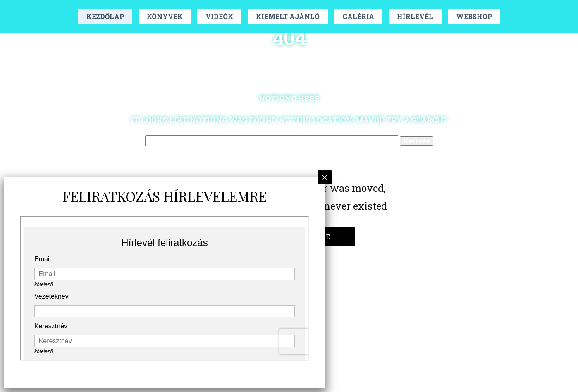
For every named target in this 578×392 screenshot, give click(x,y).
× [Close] (325, 177)
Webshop (474, 16)
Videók (219, 16)
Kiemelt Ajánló (288, 16)
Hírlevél (415, 16)
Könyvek (165, 16)
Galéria (358, 16)
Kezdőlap (105, 16)
